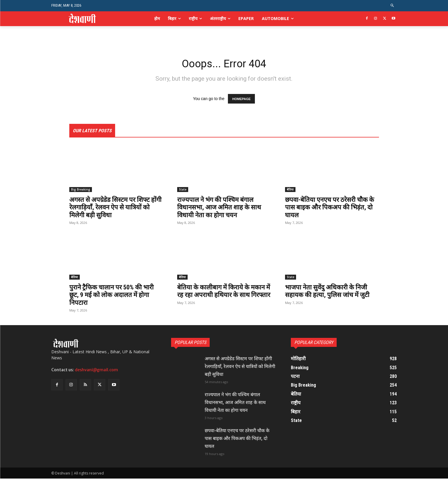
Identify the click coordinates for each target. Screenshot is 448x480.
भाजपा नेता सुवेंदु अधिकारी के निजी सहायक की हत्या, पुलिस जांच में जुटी (331, 292)
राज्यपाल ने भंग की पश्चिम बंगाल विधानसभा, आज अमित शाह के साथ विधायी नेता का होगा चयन (223, 209)
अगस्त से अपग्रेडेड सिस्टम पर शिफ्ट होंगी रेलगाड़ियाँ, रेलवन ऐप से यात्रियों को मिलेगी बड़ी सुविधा (115, 209)
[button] (392, 6)
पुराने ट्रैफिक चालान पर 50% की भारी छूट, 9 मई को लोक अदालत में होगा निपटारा (115, 296)
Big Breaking (81, 191)
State (183, 191)
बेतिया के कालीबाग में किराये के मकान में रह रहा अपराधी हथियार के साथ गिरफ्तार (221, 296)
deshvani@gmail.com (96, 371)
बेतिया (290, 191)
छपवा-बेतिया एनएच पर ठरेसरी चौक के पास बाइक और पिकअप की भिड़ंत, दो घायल (330, 209)
